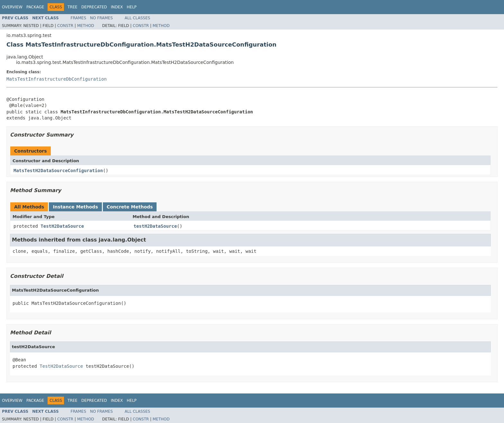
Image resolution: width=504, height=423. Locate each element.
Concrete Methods (130, 207)
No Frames (101, 18)
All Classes (137, 18)
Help (132, 7)
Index (117, 7)
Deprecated (94, 7)
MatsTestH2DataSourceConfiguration (58, 171)
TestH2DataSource (62, 226)
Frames (79, 18)
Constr (65, 26)
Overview (12, 7)
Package (35, 7)
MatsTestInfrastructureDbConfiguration (57, 79)
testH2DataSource (155, 226)
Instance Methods (75, 207)
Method (86, 26)
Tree (72, 7)
